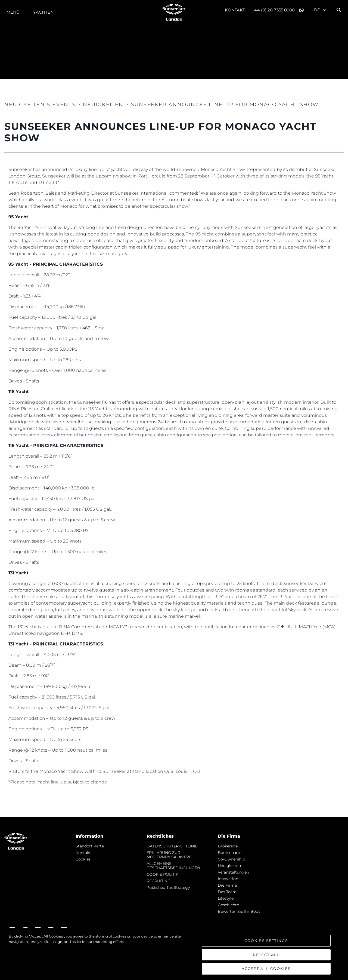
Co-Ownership (231, 859)
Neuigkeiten (229, 866)
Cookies (83, 859)
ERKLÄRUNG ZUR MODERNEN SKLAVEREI (170, 855)
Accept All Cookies (266, 969)
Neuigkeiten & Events (40, 105)
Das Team (227, 892)
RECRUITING (159, 881)
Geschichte (228, 905)
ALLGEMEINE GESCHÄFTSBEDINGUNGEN (173, 866)
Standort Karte (90, 846)
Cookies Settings (266, 941)
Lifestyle (226, 898)
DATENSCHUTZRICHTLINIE (172, 846)
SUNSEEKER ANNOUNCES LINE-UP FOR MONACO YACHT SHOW (225, 105)
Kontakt (235, 10)
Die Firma (227, 885)
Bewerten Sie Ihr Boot (239, 911)
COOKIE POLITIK (162, 874)
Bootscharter (230, 853)
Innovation (228, 879)
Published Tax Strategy (168, 887)
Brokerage (228, 846)
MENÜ (13, 12)
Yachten (43, 12)
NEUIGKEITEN (103, 105)
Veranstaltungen (233, 872)
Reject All (266, 955)
